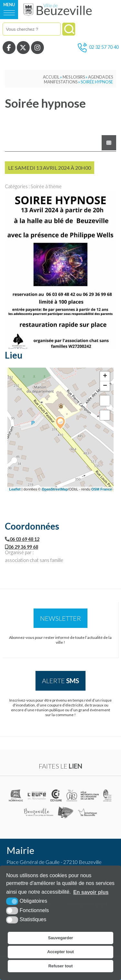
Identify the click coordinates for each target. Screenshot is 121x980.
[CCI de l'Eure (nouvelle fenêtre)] (57, 795)
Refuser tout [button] (60, 966)
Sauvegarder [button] (61, 938)
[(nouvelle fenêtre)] (16, 795)
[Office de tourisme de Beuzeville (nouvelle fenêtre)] (39, 812)
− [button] (105, 386)
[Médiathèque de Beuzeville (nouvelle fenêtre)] (87, 812)
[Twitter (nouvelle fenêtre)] (23, 48)
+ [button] (105, 376)
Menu (9, 5)
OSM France (102, 489)
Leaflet (15, 489)
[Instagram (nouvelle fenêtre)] (37, 48)
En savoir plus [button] (91, 892)
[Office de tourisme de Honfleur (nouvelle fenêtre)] (66, 812)
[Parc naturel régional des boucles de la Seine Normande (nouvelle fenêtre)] (107, 795)
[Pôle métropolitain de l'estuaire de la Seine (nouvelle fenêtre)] (90, 795)
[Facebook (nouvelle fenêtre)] (9, 48)
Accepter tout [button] (60, 952)
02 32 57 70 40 (98, 48)
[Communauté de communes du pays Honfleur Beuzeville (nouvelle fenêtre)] (72, 795)
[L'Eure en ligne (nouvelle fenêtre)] (37, 795)
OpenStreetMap (55, 489)
